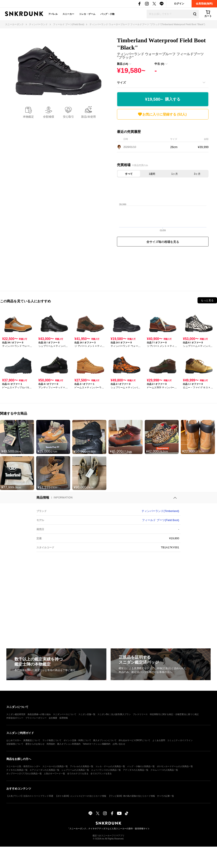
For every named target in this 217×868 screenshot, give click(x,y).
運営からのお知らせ (35, 744)
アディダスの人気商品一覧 (136, 770)
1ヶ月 (175, 174)
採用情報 (64, 718)
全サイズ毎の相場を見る (163, 242)
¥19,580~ (163, 99)
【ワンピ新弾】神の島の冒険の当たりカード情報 (132, 796)
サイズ (121, 83)
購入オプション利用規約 (69, 744)
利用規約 (51, 744)
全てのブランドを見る (101, 774)
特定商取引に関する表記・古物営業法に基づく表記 (174, 714)
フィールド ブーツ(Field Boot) (161, 520)
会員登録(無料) (204, 4)
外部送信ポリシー (15, 718)
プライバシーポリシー (36, 718)
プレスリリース (140, 714)
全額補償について (15, 744)
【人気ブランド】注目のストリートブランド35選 (30, 796)
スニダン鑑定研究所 (16, 714)
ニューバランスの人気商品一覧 (106, 770)
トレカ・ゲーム (87, 14)
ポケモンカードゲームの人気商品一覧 (175, 766)
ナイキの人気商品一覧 (17, 770)
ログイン (179, 4)
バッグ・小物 (107, 14)
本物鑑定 (28, 117)
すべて (129, 174)
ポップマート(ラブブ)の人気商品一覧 (24, 774)
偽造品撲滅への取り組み (39, 714)
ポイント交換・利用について (77, 740)
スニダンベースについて (65, 714)
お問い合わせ (119, 744)
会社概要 (53, 718)
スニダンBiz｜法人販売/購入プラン (114, 714)
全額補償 (49, 117)
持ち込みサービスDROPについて (134, 740)
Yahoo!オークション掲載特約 (97, 744)
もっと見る (207, 300)
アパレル (53, 14)
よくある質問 (159, 740)
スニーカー (68, 14)
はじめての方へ (14, 740)
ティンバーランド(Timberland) (160, 511)
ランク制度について (52, 740)
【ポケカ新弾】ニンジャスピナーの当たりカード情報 (81, 796)
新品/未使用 (88, 117)
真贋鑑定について (32, 740)
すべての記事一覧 (166, 796)
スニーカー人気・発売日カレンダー (23, 766)
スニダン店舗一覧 (87, 714)
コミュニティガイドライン (180, 740)
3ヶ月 (197, 174)
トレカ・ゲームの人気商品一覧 (110, 766)
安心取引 (68, 117)
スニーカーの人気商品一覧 (55, 766)
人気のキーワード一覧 (54, 774)
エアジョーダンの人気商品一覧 (45, 770)
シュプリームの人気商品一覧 (75, 770)
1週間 (152, 174)
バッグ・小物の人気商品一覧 (141, 766)
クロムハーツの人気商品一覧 (164, 770)
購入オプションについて (105, 740)
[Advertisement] (163, 268)
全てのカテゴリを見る (78, 774)
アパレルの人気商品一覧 (82, 766)
